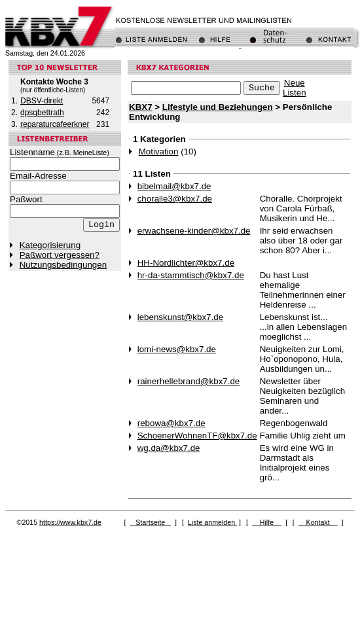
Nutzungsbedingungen (63, 265)
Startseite (150, 522)
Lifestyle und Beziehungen (218, 107)
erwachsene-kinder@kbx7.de (194, 231)
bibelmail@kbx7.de (174, 186)
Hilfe (267, 522)
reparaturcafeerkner (55, 124)
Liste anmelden (212, 522)
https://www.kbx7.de (70, 522)
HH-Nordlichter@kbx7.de (186, 263)
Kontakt (318, 522)
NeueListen (295, 88)
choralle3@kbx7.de (175, 199)
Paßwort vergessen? (60, 255)
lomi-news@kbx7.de (177, 349)
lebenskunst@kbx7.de (180, 317)
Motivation (159, 152)
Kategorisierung (50, 245)
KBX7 (141, 107)
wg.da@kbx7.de (169, 448)
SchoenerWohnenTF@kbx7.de (197, 436)
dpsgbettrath (42, 113)
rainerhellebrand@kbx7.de (189, 381)
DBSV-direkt (42, 101)
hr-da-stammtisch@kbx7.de (191, 275)
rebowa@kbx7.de (171, 423)
